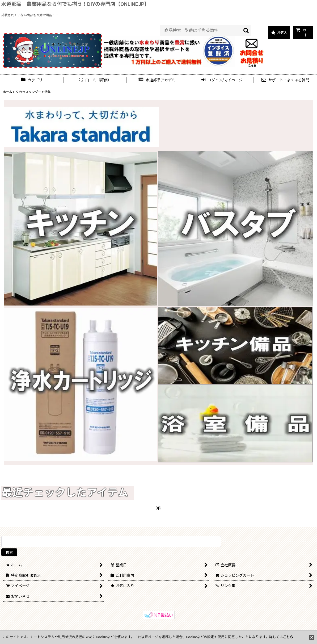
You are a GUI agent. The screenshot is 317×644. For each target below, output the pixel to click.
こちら (288, 637)
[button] (158, 80)
